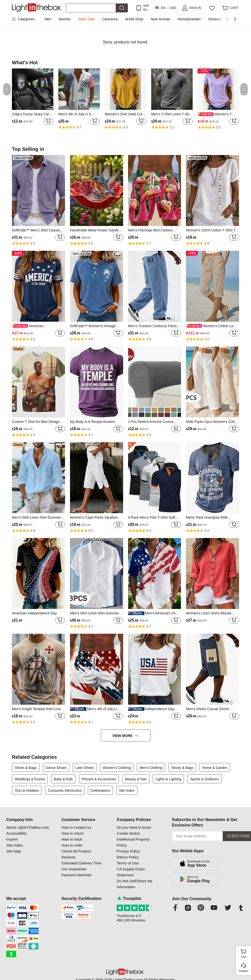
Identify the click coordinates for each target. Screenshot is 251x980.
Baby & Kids (63, 779)
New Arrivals (160, 19)
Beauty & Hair (136, 779)
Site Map (14, 851)
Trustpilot (129, 899)
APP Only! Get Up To (146, 8)
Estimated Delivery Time (82, 863)
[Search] (91, 8)
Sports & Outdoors (204, 779)
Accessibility (16, 833)
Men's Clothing (151, 768)
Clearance (110, 19)
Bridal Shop (134, 19)
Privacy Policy (128, 851)
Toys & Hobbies (27, 790)
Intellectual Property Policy (133, 842)
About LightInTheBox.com (28, 827)
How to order (72, 845)
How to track (72, 839)
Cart (245, 953)
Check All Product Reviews (76, 854)
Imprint (12, 839)
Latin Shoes (85, 768)
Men (48, 19)
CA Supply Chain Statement (131, 872)
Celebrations (100, 790)
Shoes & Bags (26, 768)
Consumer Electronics (65, 790)
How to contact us (76, 827)
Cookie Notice (128, 833)
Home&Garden (189, 19)
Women (65, 19)
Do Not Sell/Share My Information (135, 884)
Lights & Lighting (168, 779)
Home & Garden (215, 768)
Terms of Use (128, 863)
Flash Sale (86, 19)
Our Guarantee (74, 869)
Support (244, 971)
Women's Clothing (117, 768)
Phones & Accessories (99, 779)
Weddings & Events (30, 779)
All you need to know (134, 827)
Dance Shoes (56, 768)
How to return (73, 833)
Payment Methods (77, 875)
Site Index (127, 790)
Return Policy (128, 857)
